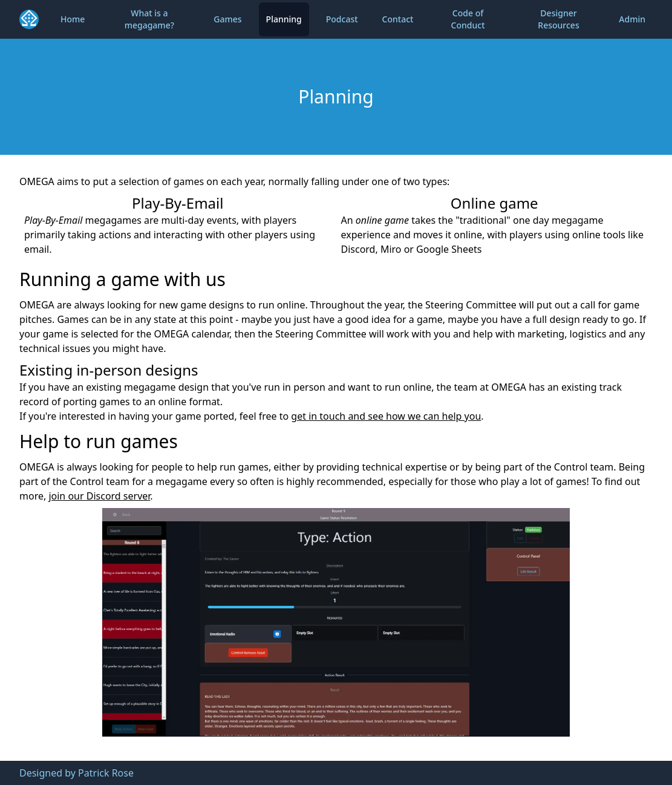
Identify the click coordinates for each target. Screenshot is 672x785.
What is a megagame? (149, 19)
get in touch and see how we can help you (386, 416)
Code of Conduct (468, 19)
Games (227, 19)
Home (73, 19)
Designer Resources (558, 19)
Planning (284, 19)
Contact (398, 19)
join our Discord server (99, 496)
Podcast (342, 19)
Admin (632, 19)
